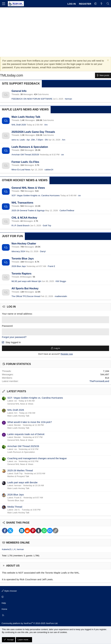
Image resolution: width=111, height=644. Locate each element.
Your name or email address (17, 314)
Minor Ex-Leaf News (21, 170)
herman (68, 99)
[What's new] (101, 4)
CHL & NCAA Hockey (24, 218)
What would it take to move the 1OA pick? (30, 422)
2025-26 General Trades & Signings (28, 210)
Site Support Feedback (21, 84)
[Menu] (4, 4)
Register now (67, 354)
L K (14, 549)
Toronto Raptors (21, 274)
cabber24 (49, 170)
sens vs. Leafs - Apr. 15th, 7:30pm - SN (30, 140)
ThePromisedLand (99, 381)
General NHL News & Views (28, 188)
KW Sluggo (61, 281)
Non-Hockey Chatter (24, 244)
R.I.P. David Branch (21, 226)
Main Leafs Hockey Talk (26, 117)
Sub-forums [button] (43, 94)
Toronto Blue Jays (23, 259)
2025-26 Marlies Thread (20, 470)
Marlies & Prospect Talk (18, 476)
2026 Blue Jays (19, 266)
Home (4, 609)
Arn (46, 125)
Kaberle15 (7, 549)
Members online (18, 543)
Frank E (52, 266)
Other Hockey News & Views (25, 180)
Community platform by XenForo (30, 623)
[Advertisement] (55, 31)
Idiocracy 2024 (18, 251)
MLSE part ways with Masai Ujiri (26, 281)
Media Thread (15, 507)
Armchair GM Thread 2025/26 (25, 155)
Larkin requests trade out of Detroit (26, 434)
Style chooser (9, 591)
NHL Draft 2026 (19, 125)
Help (4, 603)
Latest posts (16, 391)
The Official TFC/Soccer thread (26, 296)
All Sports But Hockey (25, 288)
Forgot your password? (14, 337)
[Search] (108, 4)
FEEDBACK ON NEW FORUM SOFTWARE (32, 99)
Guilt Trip (47, 226)
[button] (96, 4)
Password (7, 326)
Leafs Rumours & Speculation (30, 147)
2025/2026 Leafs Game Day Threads (33, 132)
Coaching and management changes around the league (37, 458)
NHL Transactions (22, 203)
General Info (19, 91)
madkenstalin (61, 296)
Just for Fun (12, 236)
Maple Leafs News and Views (25, 109)
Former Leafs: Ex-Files (25, 162)
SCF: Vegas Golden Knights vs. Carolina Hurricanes (36, 195)
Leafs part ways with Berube (22, 482)
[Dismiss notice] (108, 61)
